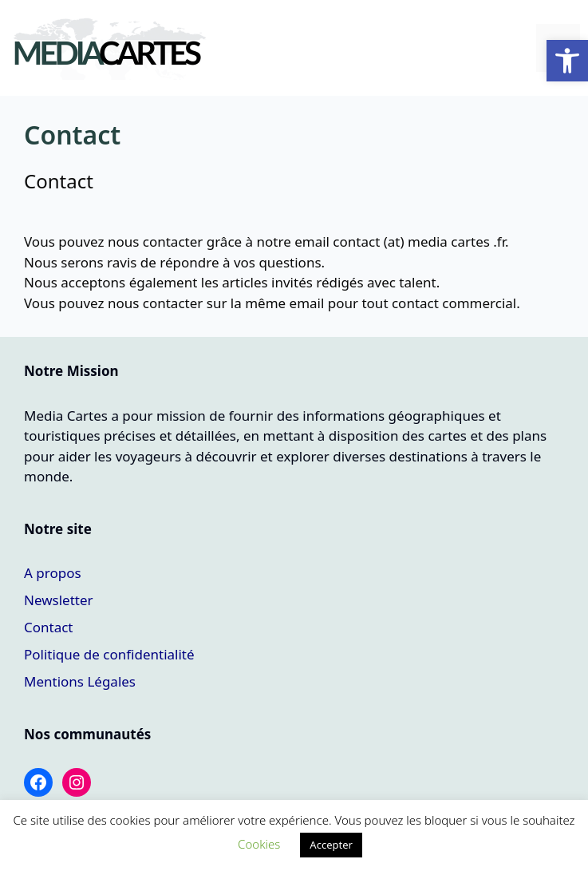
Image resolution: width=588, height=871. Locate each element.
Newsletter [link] (59, 600)
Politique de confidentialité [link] (109, 654)
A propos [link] (53, 573)
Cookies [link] (259, 844)
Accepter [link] (331, 845)
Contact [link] (49, 627)
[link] (567, 61)
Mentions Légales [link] (80, 681)
